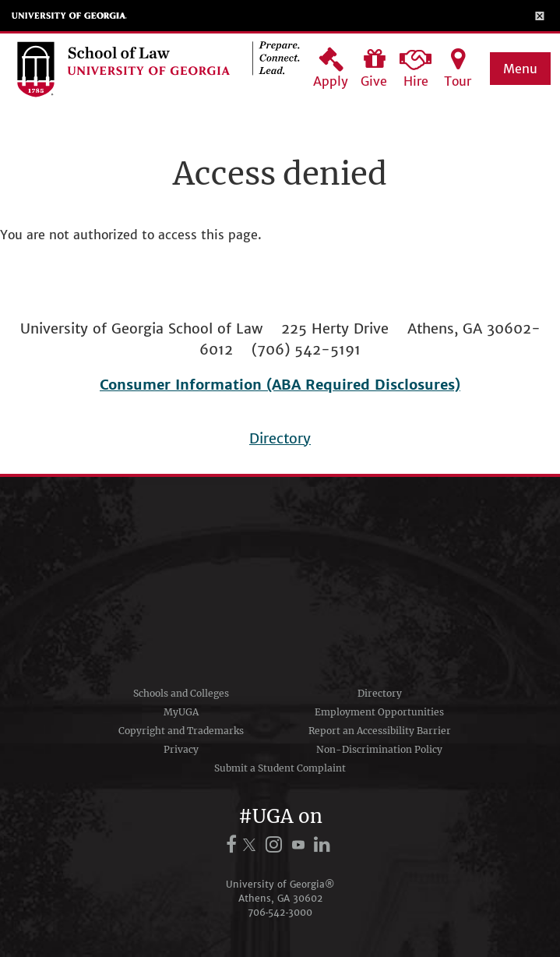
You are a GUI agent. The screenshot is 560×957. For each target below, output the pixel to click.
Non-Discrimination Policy (379, 749)
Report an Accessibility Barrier (380, 731)
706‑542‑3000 (280, 912)
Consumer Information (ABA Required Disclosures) (280, 385)
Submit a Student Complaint (280, 768)
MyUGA (181, 712)
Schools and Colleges (181, 693)
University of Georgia (69, 16)
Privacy (181, 749)
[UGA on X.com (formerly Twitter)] (252, 844)
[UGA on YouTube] (301, 844)
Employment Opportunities (379, 712)
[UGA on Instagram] (276, 844)
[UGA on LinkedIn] (323, 844)
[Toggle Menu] (540, 16)
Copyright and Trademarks (181, 731)
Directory (280, 438)
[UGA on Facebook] (234, 844)
